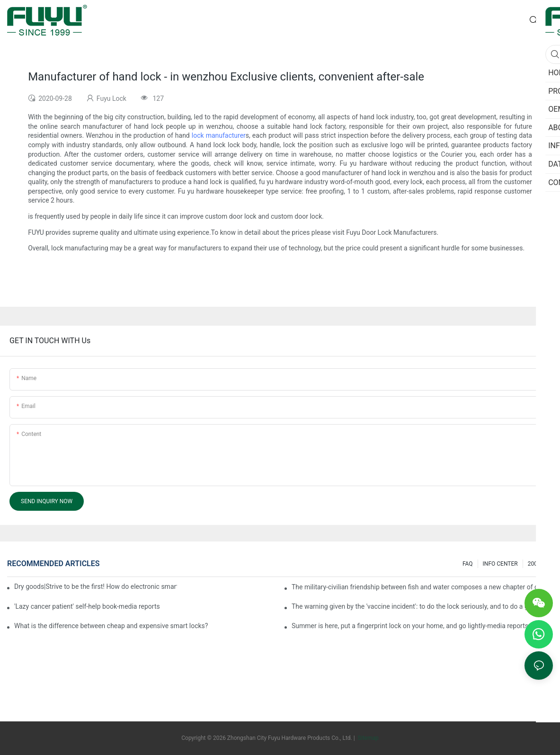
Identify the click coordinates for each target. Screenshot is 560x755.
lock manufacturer (219, 135)
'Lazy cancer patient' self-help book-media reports (87, 606)
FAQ (468, 564)
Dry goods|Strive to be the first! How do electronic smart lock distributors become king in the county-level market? (96, 586)
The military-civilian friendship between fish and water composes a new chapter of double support (422, 587)
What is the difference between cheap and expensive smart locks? (111, 626)
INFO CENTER (500, 564)
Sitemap (368, 738)
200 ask (538, 564)
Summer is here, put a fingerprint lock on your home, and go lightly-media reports (410, 626)
